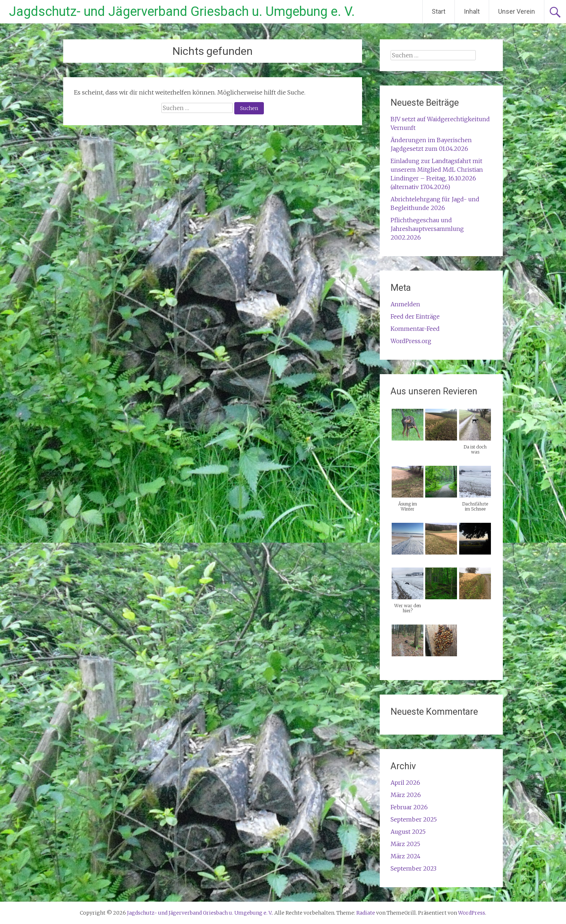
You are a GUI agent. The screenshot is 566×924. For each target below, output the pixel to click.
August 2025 (408, 832)
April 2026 (405, 783)
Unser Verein (517, 11)
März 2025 (405, 844)
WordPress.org (411, 341)
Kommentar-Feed (415, 329)
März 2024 (406, 856)
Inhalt (472, 11)
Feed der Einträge (415, 316)
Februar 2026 (409, 807)
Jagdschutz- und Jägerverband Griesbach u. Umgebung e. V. (182, 12)
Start (439, 11)
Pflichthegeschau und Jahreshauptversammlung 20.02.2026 (427, 229)
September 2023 (413, 868)
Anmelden (405, 304)
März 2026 (406, 795)
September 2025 (414, 819)
